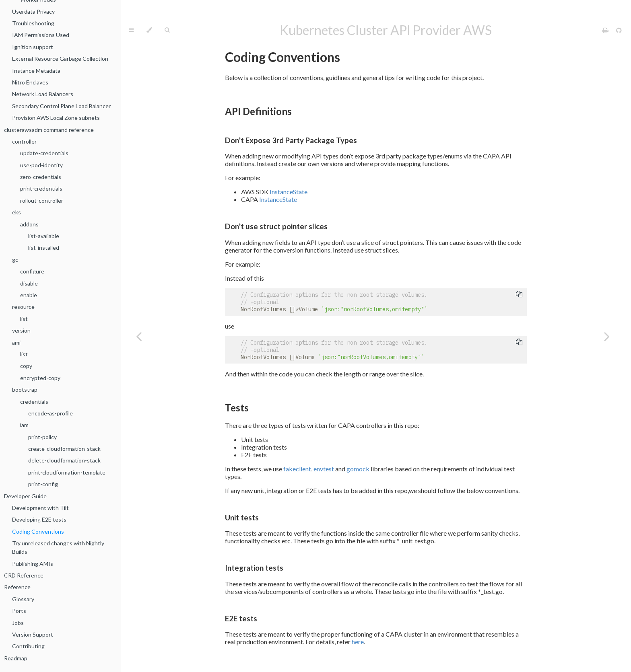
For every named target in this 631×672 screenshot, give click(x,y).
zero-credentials (41, 177)
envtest (324, 469)
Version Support (33, 634)
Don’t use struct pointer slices (276, 226)
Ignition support (33, 47)
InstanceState (289, 192)
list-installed (44, 248)
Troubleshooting (33, 23)
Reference (17, 587)
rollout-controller (42, 200)
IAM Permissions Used (41, 35)
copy (26, 366)
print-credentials (41, 188)
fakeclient (297, 469)
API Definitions (258, 111)
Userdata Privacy (33, 11)
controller (24, 141)
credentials (34, 402)
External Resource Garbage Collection (60, 59)
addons (29, 224)
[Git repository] (619, 30)
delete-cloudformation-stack (64, 460)
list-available (44, 236)
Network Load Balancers (43, 94)
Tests (237, 408)
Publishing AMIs (33, 564)
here (358, 642)
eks (16, 212)
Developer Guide (25, 496)
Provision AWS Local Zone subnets (56, 118)
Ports (19, 611)
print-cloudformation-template (67, 472)
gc (15, 260)
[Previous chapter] (139, 336)
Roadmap (16, 658)
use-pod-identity (41, 165)
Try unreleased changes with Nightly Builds (58, 547)
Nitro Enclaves (30, 82)
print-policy (42, 437)
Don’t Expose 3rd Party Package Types (291, 140)
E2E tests (241, 619)
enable (29, 295)
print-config (43, 484)
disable (29, 283)
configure (32, 271)
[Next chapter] (607, 336)
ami (16, 342)
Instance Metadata (36, 71)
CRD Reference (24, 575)
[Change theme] (149, 30)
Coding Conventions (38, 531)
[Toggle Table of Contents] (131, 30)
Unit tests (242, 518)
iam (24, 425)
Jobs (18, 623)
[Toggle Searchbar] (167, 30)
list (24, 319)
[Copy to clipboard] (519, 295)
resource (23, 307)
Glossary (23, 599)
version (21, 330)
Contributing (28, 646)
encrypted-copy (40, 378)
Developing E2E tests (39, 519)
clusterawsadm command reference (49, 130)
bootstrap (25, 389)
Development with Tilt (40, 508)
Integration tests (254, 568)
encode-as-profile (51, 413)
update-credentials (44, 153)
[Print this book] (606, 30)
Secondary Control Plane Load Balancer (61, 106)
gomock (358, 469)
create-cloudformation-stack (64, 449)
